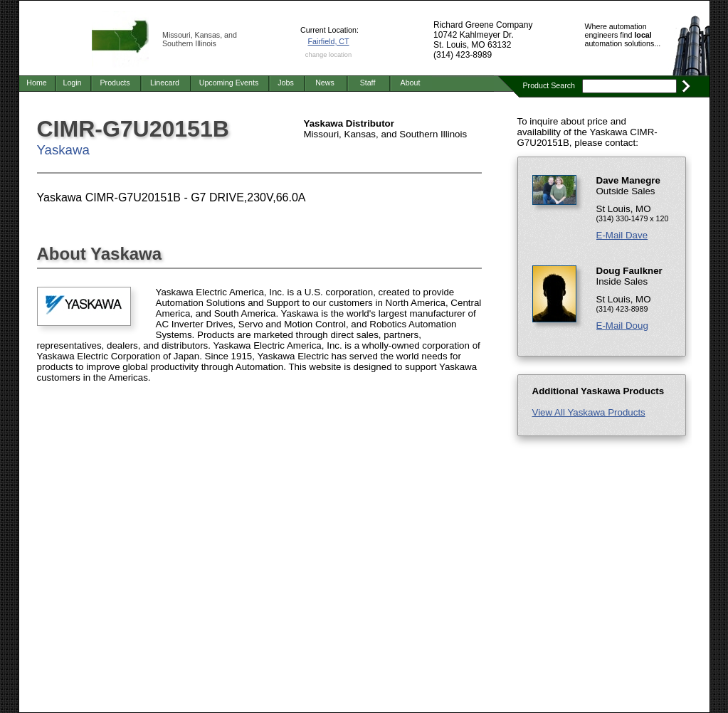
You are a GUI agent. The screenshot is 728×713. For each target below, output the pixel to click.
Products (115, 83)
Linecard (165, 83)
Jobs (286, 83)
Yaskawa (63, 150)
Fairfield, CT (328, 41)
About (411, 83)
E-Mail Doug (622, 326)
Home (36, 83)
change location (328, 55)
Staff (368, 83)
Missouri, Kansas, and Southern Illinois (200, 39)
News (325, 83)
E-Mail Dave (622, 235)
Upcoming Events (229, 83)
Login (72, 83)
